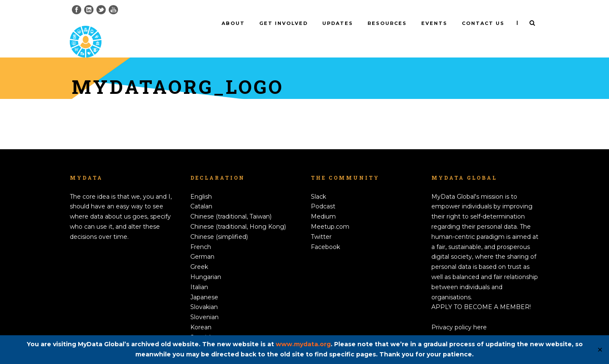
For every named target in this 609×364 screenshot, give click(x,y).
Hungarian (206, 263)
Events (434, 23)
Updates (338, 23)
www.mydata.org (303, 344)
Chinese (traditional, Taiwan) (231, 203)
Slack (318, 182)
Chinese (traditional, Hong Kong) (238, 213)
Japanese (204, 283)
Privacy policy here (459, 313)
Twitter (321, 223)
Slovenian (204, 303)
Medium (323, 203)
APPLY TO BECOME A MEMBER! (481, 293)
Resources (387, 23)
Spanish (202, 323)
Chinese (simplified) (219, 223)
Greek (199, 253)
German (202, 243)
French (201, 233)
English (201, 182)
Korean (201, 313)
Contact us (483, 23)
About (233, 23)
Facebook (325, 233)
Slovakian (204, 293)
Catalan (201, 192)
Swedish (203, 333)
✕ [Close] (600, 350)
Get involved (284, 23)
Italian (199, 273)
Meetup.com (330, 213)
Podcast (323, 192)
